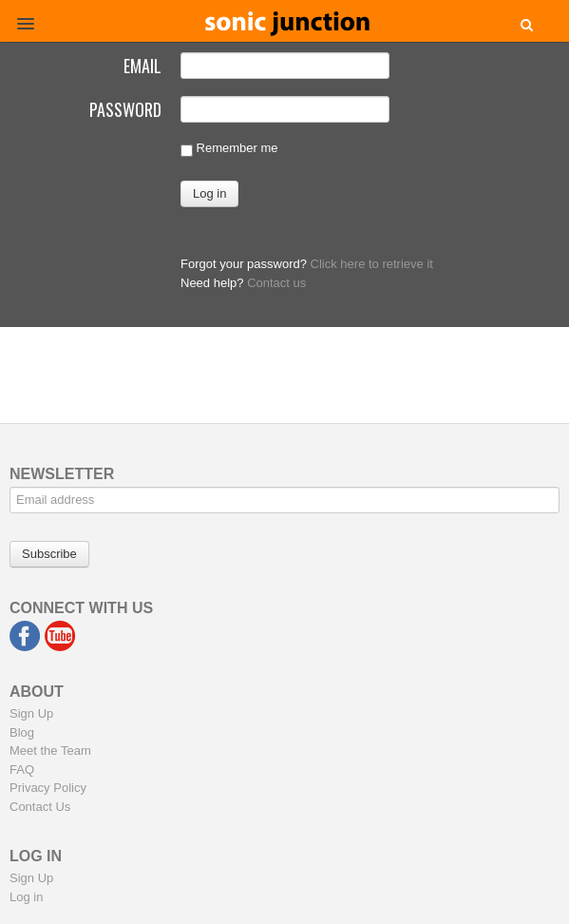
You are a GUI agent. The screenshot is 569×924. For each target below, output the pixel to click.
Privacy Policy (48, 788)
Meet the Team (50, 751)
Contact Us (40, 807)
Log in (26, 897)
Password (125, 107)
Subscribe (49, 554)
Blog (22, 732)
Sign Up (31, 713)
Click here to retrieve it (372, 264)
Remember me (229, 149)
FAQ (22, 770)
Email (142, 64)
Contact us (276, 283)
